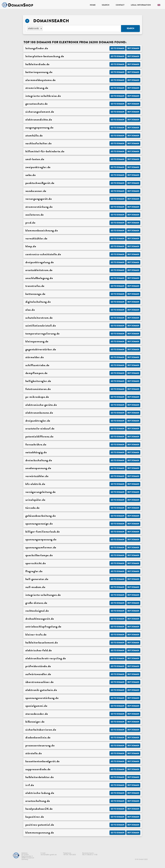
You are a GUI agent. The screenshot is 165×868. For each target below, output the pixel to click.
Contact (120, 5)
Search (106, 5)
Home (93, 5)
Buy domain (133, 48)
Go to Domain (117, 48)
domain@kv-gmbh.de (49, 855)
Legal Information (141, 5)
